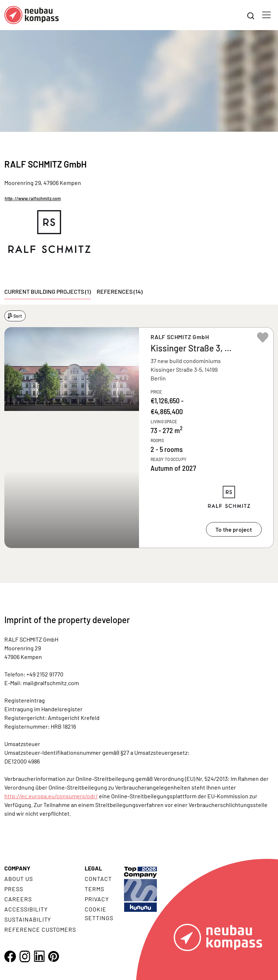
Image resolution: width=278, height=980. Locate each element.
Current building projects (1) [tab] (48, 291)
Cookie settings (99, 913)
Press (14, 889)
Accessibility (26, 909)
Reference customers (40, 929)
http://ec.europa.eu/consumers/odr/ (51, 796)
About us (19, 879)
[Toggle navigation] (266, 15)
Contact (98, 879)
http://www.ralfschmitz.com (33, 198)
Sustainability (28, 919)
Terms (94, 889)
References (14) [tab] (120, 291)
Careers (18, 899)
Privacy (97, 899)
